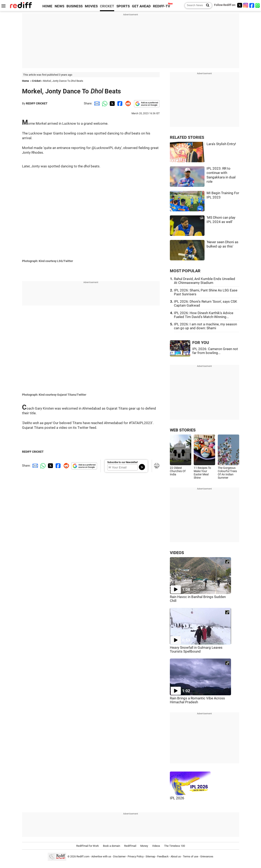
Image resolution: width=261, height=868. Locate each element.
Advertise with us (101, 856)
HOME (47, 6)
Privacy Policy (136, 856)
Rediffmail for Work (88, 846)
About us (176, 856)
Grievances (207, 856)
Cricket (36, 81)
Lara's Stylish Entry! (221, 144)
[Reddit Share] (127, 103)
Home (25, 81)
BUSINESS (75, 6)
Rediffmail (130, 846)
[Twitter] (240, 5)
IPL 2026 (177, 798)
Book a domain (112, 846)
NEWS (59, 6)
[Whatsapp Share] (104, 103)
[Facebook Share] (119, 103)
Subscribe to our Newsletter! (123, 462)
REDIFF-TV (161, 6)
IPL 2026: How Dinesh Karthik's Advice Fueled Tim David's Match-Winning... (204, 315)
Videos (156, 846)
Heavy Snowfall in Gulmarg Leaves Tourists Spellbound (196, 650)
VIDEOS (177, 553)
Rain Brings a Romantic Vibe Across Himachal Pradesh (197, 700)
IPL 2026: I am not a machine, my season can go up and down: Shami (205, 326)
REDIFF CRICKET (37, 103)
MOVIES (91, 6)
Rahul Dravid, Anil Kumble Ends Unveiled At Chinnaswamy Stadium (205, 281)
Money (144, 846)
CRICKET (107, 6)
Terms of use (191, 856)
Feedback (163, 856)
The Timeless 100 (175, 846)
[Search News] (206, 6)
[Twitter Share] (112, 103)
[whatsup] (258, 5)
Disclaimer (119, 856)
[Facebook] (252, 5)
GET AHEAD (141, 6)
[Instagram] (246, 5)
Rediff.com (83, 856)
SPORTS (123, 6)
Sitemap (150, 856)
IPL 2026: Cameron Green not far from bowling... (215, 351)
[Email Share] (96, 103)
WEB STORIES (183, 430)
